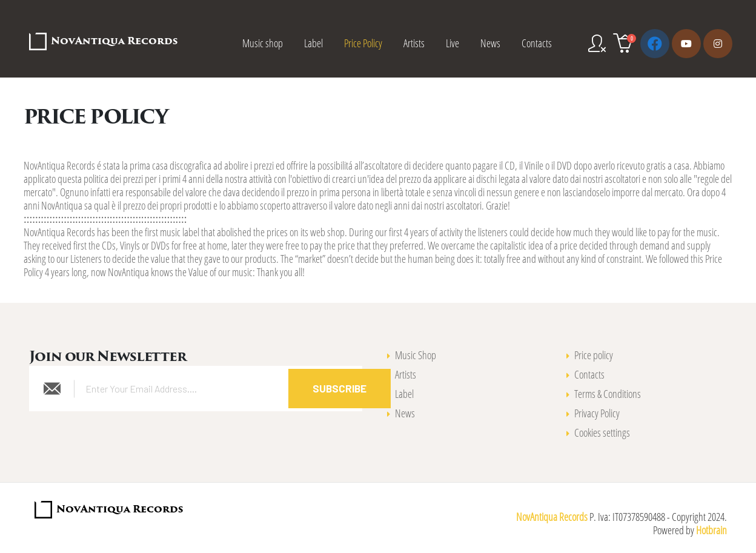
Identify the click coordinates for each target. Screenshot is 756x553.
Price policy (594, 355)
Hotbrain (711, 530)
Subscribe (340, 388)
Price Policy (363, 43)
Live (453, 43)
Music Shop (416, 355)
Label (313, 43)
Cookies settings (602, 432)
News (490, 43)
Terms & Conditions (608, 394)
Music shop (263, 43)
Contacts (537, 43)
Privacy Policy (597, 413)
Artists (414, 43)
